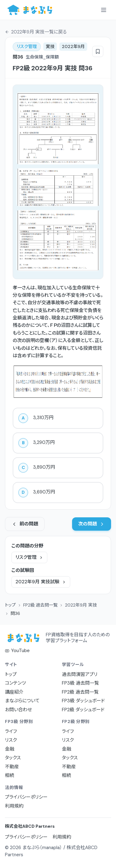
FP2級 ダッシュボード (83, 710)
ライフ (11, 731)
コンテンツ (15, 683)
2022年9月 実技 (81, 605)
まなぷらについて (22, 701)
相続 (10, 775)
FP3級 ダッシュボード (83, 701)
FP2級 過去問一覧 (40, 605)
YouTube (17, 651)
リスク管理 (29, 557)
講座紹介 (14, 692)
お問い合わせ (18, 710)
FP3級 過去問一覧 (80, 683)
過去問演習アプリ (80, 674)
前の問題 (25, 524)
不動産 (12, 767)
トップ (10, 605)
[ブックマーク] (98, 51)
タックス (13, 758)
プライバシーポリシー (26, 797)
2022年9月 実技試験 (41, 582)
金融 (10, 749)
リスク (11, 740)
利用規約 (14, 806)
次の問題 (92, 524)
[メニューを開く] (104, 10)
